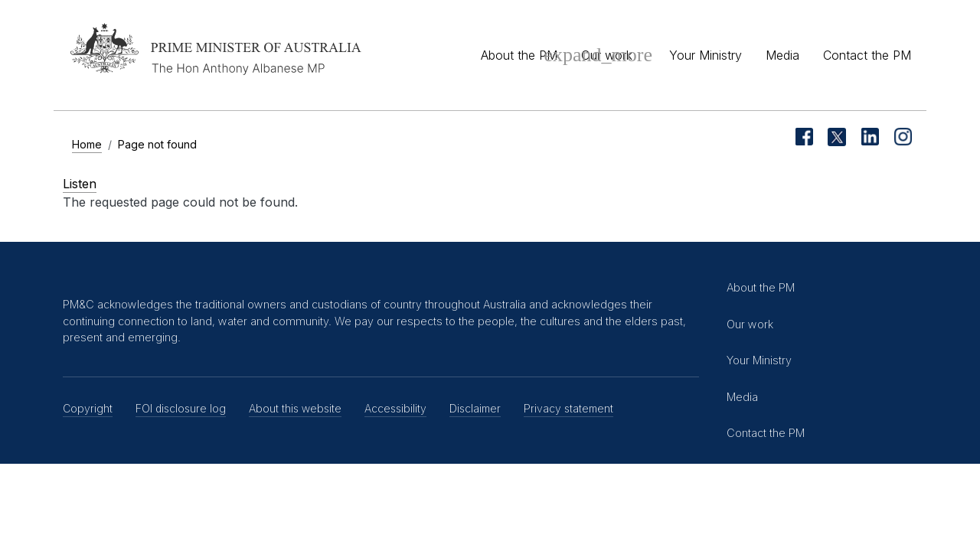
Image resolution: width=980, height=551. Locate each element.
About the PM (519, 55)
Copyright (88, 408)
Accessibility (395, 408)
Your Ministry (706, 55)
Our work (607, 55)
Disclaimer (475, 408)
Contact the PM (867, 55)
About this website (295, 408)
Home (87, 144)
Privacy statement (568, 408)
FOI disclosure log (181, 408)
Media (782, 55)
